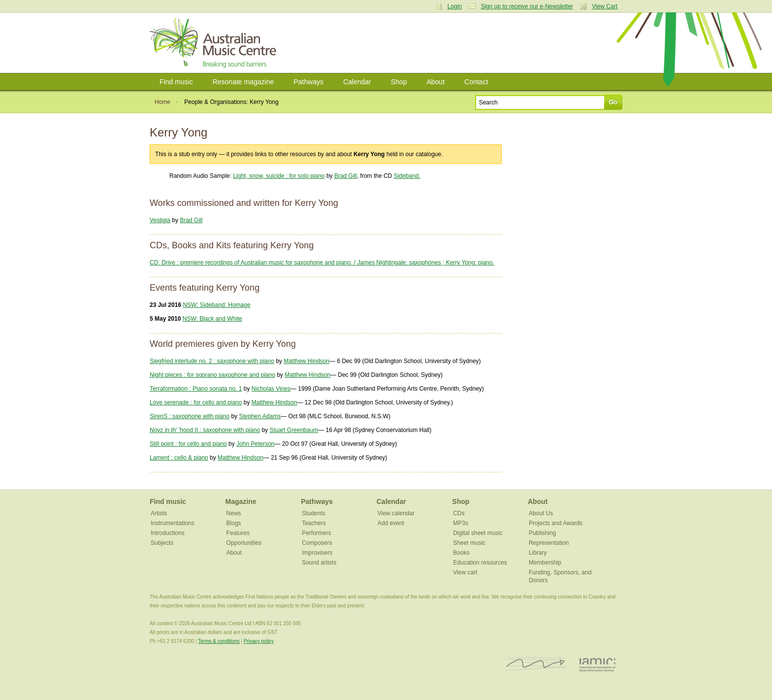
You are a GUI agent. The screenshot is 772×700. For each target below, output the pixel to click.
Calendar (357, 82)
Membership (545, 563)
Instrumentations (173, 523)
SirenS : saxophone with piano (190, 416)
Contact (476, 82)
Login (455, 6)
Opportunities (244, 543)
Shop (399, 82)
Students (313, 513)
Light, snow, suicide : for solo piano (279, 176)
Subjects (162, 543)
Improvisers (317, 553)
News (234, 513)
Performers (316, 533)
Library (538, 553)
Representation (549, 543)
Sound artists (319, 563)
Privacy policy (259, 641)
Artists (159, 513)
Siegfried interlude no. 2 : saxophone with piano (212, 361)
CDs (459, 513)
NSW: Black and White (212, 319)
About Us (541, 513)
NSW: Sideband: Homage (216, 305)
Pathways (308, 82)
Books (461, 553)
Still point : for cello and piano (188, 444)
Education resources (480, 563)
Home (162, 102)
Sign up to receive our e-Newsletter (527, 6)
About (435, 82)
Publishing (542, 533)
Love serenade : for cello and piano (196, 402)
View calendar (396, 513)
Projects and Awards (556, 523)
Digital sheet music (478, 533)
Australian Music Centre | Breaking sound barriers (215, 43)
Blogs (234, 523)
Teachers (314, 523)
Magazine (241, 501)
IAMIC (597, 664)
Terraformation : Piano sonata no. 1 (196, 389)
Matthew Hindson (306, 361)
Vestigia (160, 220)
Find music (176, 82)
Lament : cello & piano (179, 458)
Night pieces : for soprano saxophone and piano (212, 375)
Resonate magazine (243, 82)
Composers (317, 543)
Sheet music (469, 543)
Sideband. (407, 176)
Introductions (168, 533)
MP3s (461, 523)
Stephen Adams (260, 416)
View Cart (605, 6)
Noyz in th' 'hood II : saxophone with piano (205, 430)
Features (238, 533)
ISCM (535, 664)
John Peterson (255, 444)
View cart (465, 572)
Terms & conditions (219, 641)
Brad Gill (346, 176)
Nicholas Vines (271, 389)
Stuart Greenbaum (294, 430)
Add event (391, 523)
